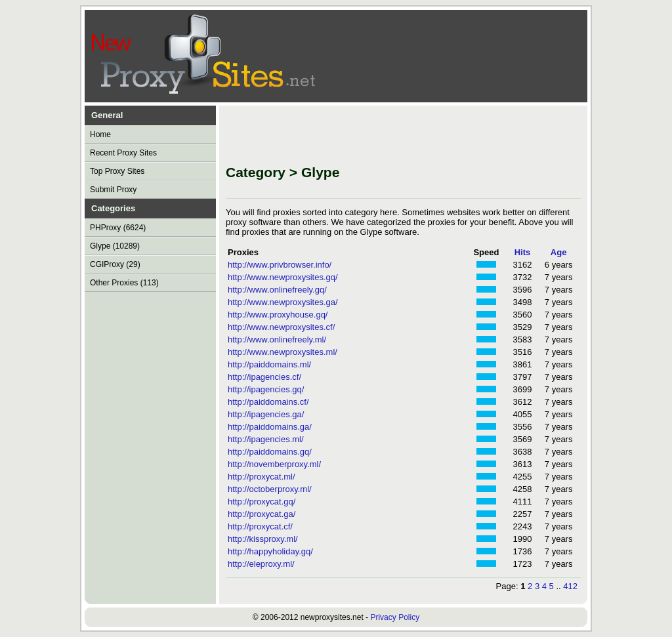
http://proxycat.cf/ (260, 526)
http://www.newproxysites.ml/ (283, 352)
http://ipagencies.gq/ (266, 389)
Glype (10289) (115, 246)
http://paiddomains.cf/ (268, 402)
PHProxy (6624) (118, 228)
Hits (523, 252)
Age (559, 252)
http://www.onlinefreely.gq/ (277, 290)
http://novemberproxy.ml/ (274, 464)
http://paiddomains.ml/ (269, 364)
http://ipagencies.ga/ (266, 414)
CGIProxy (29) (115, 264)
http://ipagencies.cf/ (264, 377)
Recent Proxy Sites (123, 153)
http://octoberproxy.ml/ (270, 489)
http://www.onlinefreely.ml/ (277, 339)
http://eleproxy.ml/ (261, 564)
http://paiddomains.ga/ (270, 427)
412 (570, 586)
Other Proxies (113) (124, 283)
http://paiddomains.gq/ (270, 452)
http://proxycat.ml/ (262, 477)
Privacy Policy (395, 617)
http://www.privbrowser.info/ (280, 265)
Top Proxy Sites (117, 171)
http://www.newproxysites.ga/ (283, 302)
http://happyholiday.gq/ (270, 551)
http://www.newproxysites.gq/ (283, 277)
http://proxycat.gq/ (262, 502)
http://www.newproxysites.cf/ (281, 327)
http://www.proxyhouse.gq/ (278, 315)
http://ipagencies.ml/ (266, 439)
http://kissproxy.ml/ (263, 539)
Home (100, 134)
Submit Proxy (113, 190)
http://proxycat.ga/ (262, 514)
